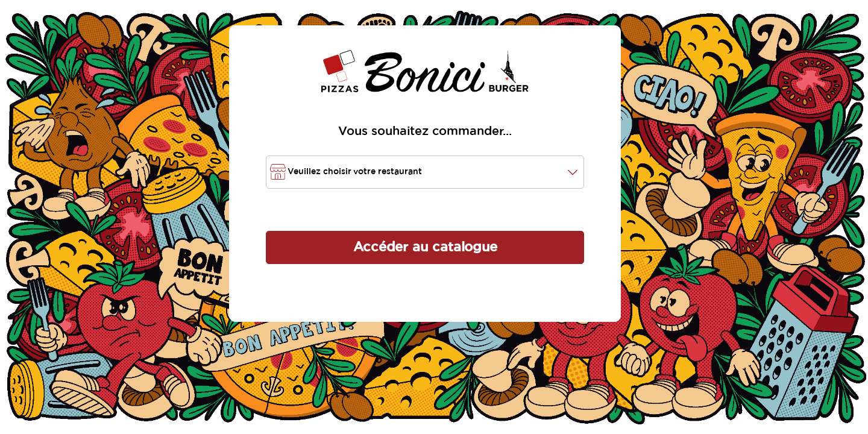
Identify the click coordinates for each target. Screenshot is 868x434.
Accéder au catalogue (425, 247)
